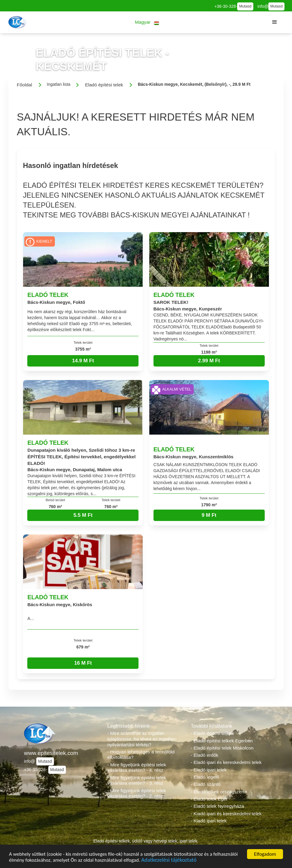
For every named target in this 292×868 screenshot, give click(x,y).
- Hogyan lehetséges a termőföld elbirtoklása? (141, 755)
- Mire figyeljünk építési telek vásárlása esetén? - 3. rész (137, 780)
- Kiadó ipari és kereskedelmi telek (226, 814)
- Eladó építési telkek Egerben (222, 741)
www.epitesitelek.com (51, 753)
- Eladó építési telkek (212, 733)
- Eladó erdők (204, 755)
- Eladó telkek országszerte (219, 792)
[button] (147, 22)
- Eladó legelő (205, 777)
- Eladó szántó (206, 784)
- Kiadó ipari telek (209, 821)
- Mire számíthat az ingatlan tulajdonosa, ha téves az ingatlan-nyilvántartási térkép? (142, 739)
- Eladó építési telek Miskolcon (222, 748)
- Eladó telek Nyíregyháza (217, 806)
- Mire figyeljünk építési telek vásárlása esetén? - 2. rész (137, 793)
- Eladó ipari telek (209, 770)
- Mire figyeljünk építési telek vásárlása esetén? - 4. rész (137, 768)
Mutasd (245, 6)
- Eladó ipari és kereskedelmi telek (226, 762)
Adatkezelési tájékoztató (169, 861)
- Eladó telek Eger (209, 799)
